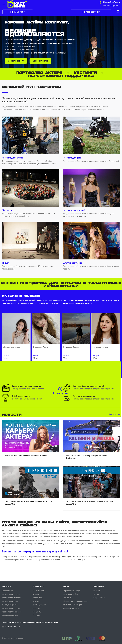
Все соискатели (39, 591)
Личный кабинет (112, 2)
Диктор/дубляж (39, 605)
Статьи (96, 594)
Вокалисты (37, 612)
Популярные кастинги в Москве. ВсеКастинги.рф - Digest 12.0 (89, 503)
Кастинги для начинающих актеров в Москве (26, 456)
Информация (99, 586)
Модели (36, 601)
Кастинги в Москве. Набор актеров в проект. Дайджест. (87, 457)
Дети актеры (38, 598)
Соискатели (38, 586)
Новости (97, 591)
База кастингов (40, 61)
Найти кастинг (91, 12)
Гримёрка (67, 598)
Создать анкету (16, 61)
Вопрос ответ (99, 598)
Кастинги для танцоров (12, 612)
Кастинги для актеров (11, 594)
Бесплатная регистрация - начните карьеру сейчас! (35, 552)
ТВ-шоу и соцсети (9, 605)
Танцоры (36, 615)
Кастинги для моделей (11, 598)
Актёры (36, 594)
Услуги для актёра (71, 594)
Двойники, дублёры (71, 608)
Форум (66, 586)
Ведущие (36, 608)
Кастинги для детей (10, 601)
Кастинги (6, 586)
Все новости (115, 414)
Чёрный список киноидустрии (75, 601)
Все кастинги (7, 591)
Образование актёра (72, 591)
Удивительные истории (73, 605)
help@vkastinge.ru (13, 627)
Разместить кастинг (10, 615)
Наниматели (18, 12)
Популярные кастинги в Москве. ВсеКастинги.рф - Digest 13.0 (28, 503)
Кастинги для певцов (11, 608)
